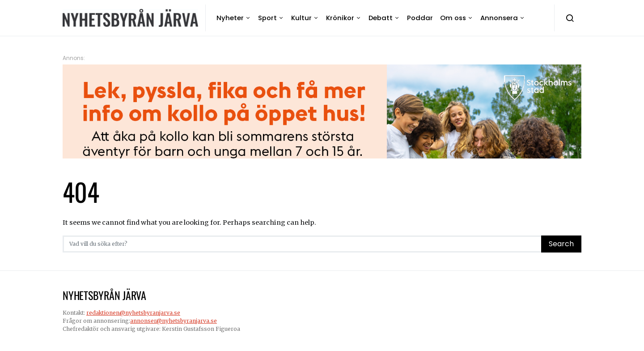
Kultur (301, 18)
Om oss (453, 18)
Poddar (420, 18)
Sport (267, 18)
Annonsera (499, 18)
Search (561, 244)
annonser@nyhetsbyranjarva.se (174, 321)
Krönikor (340, 18)
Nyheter (230, 18)
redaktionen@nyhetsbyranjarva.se (133, 313)
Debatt (381, 18)
